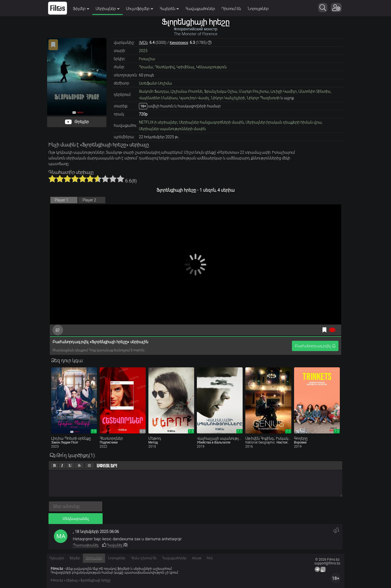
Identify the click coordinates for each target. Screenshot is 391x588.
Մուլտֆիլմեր (139, 9)
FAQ (210, 558)
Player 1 (61, 200)
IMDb (143, 43)
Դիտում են (231, 9)
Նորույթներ (258, 9)
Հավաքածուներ (200, 9)
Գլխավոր (57, 558)
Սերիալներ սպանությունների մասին (172, 129)
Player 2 (89, 200)
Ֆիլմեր (81, 9)
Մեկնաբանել (76, 519)
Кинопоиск (179, 43)
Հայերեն (169, 9)
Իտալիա (147, 59)
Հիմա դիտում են (144, 558)
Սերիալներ (107, 9)
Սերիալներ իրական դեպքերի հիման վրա (284, 122)
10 (120, 179)
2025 (143, 51)
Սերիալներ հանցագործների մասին (211, 122)
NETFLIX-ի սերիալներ (158, 122)
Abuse (197, 558)
